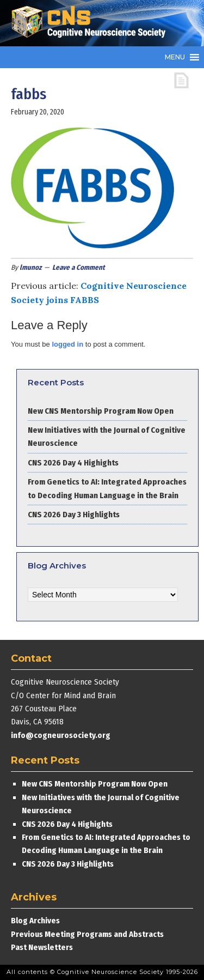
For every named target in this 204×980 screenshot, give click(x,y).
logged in (67, 344)
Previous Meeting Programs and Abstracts (87, 934)
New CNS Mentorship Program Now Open (101, 411)
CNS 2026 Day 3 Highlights (74, 515)
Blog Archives (35, 921)
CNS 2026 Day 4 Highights (73, 463)
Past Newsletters (42, 947)
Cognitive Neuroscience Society (92, 23)
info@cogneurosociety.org (61, 735)
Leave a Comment (79, 267)
